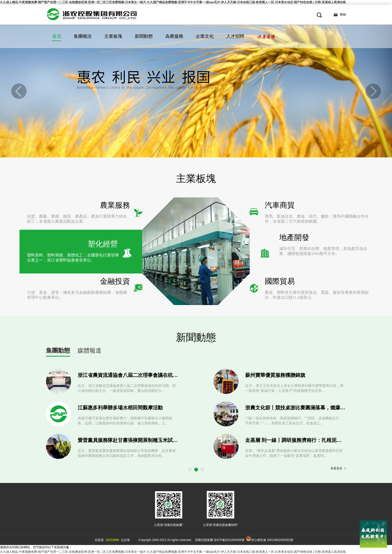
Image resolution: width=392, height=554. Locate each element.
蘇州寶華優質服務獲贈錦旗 (275, 375)
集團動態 (58, 350)
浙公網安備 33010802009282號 (270, 539)
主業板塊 (113, 36)
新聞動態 (144, 36)
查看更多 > (338, 469)
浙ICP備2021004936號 (229, 540)
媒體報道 (89, 350)
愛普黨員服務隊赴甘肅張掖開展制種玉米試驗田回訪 (135, 440)
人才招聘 (235, 36)
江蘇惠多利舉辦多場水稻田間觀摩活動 (120, 408)
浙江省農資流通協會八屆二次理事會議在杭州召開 (133, 375)
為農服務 (174, 36)
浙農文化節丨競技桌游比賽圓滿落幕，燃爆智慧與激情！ (308, 408)
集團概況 (83, 36)
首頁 (57, 36)
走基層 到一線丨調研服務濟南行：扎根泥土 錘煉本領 (304, 440)
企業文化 (205, 36)
